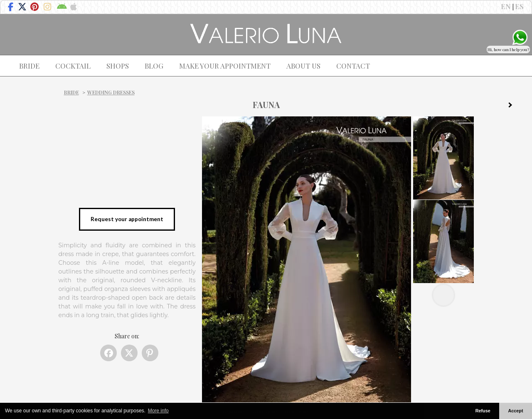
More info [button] (158, 411)
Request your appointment (127, 219)
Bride (71, 92)
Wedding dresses (111, 92)
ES (519, 6)
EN (506, 6)
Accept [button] (516, 411)
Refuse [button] (483, 411)
